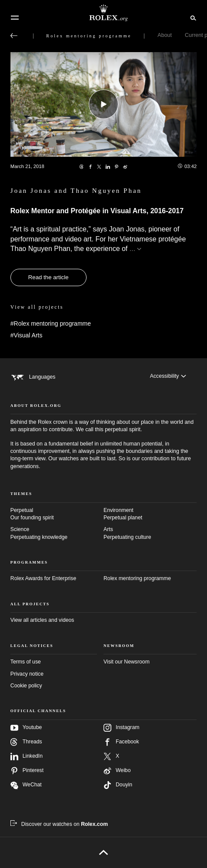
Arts (150, 534)
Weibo (117, 771)
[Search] (192, 17)
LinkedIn (27, 756)
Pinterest (27, 771)
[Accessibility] (168, 376)
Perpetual (57, 515)
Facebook (121, 742)
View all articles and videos (42, 620)
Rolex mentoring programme (137, 578)
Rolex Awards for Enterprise (43, 578)
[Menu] (15, 18)
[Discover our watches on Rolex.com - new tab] (59, 824)
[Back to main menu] (14, 36)
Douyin (118, 785)
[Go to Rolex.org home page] (103, 13)
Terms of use (26, 662)
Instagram (121, 728)
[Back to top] (104, 852)
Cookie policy (26, 686)
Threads (26, 742)
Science (57, 534)
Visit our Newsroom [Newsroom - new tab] (127, 662)
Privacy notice (27, 674)
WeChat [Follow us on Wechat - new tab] (26, 785)
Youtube (26, 728)
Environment (150, 515)
